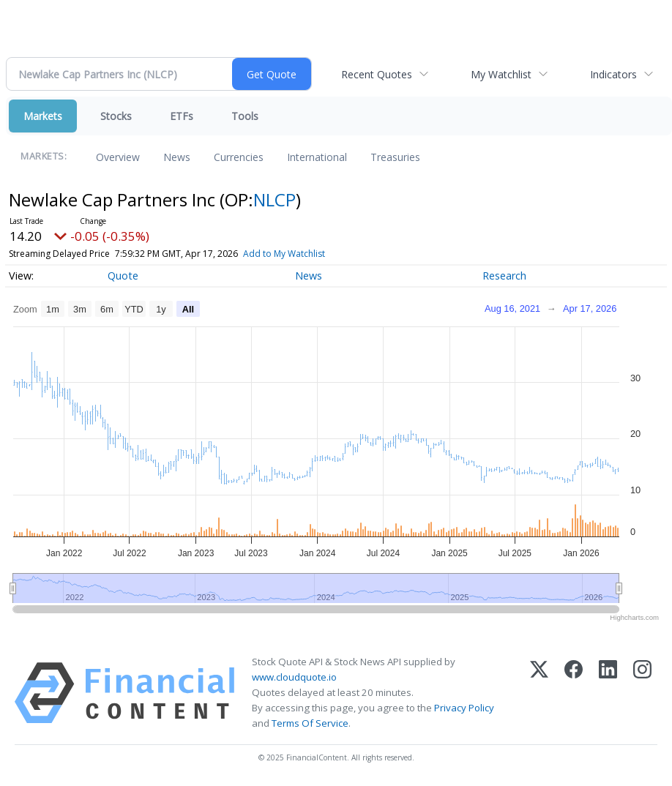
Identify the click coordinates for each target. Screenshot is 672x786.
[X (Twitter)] (539, 693)
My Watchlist (501, 74)
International (317, 157)
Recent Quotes (377, 74)
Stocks (116, 116)
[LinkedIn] (608, 693)
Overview (118, 157)
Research (504, 276)
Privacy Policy (464, 708)
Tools (245, 116)
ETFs (182, 116)
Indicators (613, 74)
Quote (123, 276)
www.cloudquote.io (294, 677)
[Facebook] (574, 693)
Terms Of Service (310, 723)
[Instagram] (642, 693)
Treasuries (395, 157)
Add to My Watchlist (284, 254)
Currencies (239, 157)
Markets (43, 116)
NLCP (275, 199)
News (177, 157)
